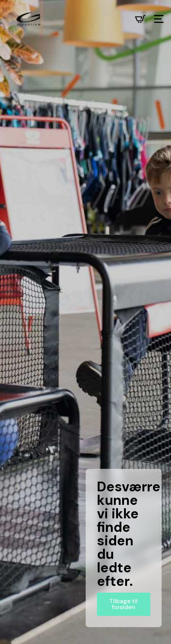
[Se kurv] (140, 19)
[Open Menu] (159, 19)
